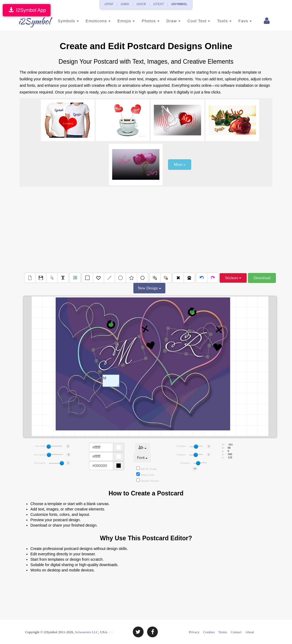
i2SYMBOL (179, 4)
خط (143, 448)
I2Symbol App (27, 10)
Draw (168, 21)
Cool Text (194, 21)
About (250, 632)
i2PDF (109, 4)
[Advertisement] (146, 230)
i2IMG (125, 4)
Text (111, 381)
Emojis (121, 21)
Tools (219, 21)
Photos (145, 21)
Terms (223, 632)
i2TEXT (159, 4)
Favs (240, 21)
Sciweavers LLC (87, 632)
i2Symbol (30, 21)
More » (180, 164)
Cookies (209, 632)
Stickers (233, 278)
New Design (149, 288)
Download (262, 278)
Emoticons (93, 21)
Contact (236, 632)
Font (142, 458)
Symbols (63, 21)
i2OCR (141, 4)
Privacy (194, 632)
